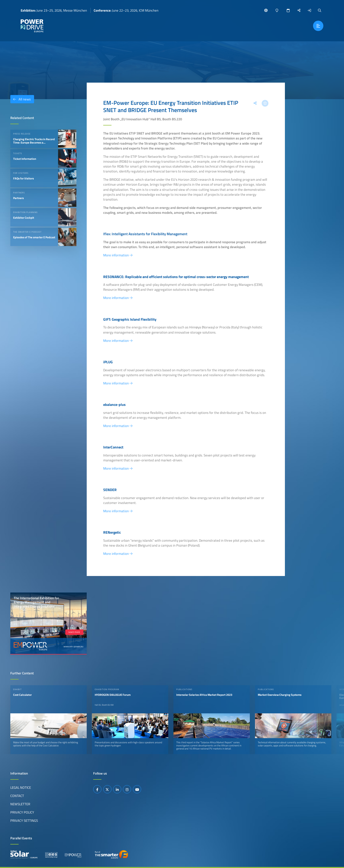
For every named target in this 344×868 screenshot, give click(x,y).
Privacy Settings (24, 820)
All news (21, 99)
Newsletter (20, 804)
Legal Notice (21, 787)
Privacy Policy (22, 812)
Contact (17, 796)
